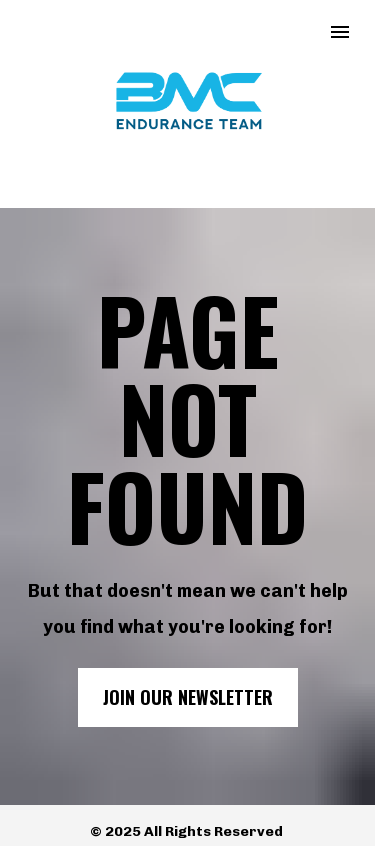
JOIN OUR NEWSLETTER (188, 693)
